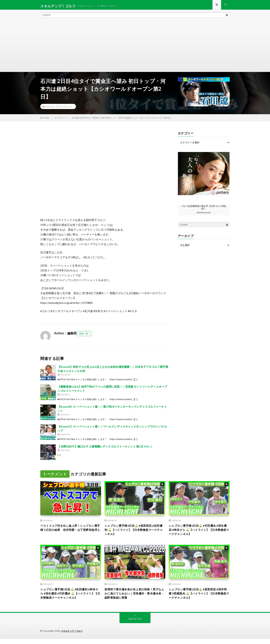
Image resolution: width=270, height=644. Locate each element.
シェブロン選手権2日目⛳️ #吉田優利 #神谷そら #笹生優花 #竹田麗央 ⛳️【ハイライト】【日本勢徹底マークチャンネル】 (70, 598)
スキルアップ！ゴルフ (73, 636)
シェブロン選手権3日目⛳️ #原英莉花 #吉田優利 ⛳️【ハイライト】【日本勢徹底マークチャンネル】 (134, 533)
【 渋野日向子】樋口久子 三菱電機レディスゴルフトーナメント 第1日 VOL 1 (105, 449)
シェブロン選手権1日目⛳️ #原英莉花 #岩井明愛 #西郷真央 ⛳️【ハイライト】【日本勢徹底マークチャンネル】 (198, 598)
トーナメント (66, 109)
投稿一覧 (84, 336)
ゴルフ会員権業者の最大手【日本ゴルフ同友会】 (204, 210)
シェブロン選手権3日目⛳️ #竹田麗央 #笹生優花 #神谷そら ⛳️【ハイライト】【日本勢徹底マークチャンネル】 (198, 533)
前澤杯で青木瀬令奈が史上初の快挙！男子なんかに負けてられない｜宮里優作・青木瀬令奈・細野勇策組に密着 (135, 598)
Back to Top (135, 624)
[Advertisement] (135, 48)
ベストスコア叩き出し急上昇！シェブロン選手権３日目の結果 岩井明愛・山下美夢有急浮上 (71, 533)
